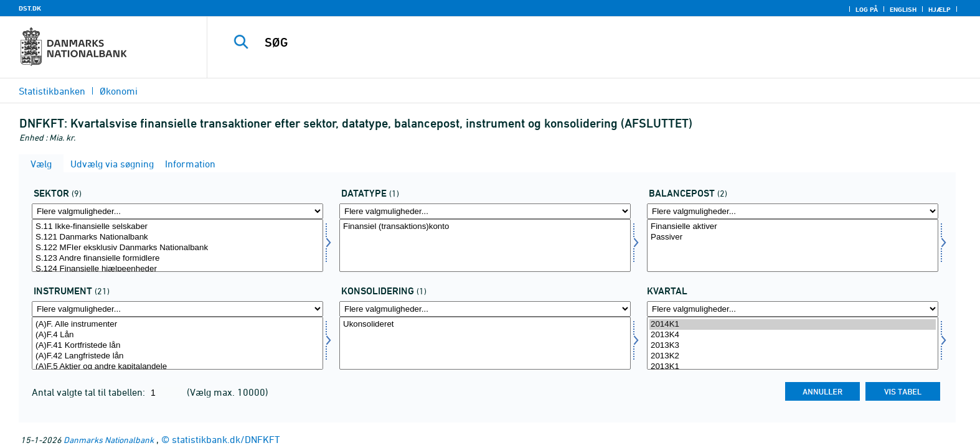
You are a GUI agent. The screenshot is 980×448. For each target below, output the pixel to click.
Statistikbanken (52, 91)
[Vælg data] (485, 245)
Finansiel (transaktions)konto (485, 227)
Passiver (793, 237)
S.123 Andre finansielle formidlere (177, 259)
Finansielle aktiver (793, 227)
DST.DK (30, 8)
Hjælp (940, 9)
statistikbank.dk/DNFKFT (226, 439)
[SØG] (565, 42)
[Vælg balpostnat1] (793, 245)
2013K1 (793, 367)
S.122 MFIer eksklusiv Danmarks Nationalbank (177, 248)
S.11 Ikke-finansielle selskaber (177, 227)
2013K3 (793, 346)
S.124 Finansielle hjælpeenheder (177, 269)
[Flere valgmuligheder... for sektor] (177, 211)
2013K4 (793, 335)
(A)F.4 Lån (177, 335)
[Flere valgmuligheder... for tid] (793, 309)
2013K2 (793, 356)
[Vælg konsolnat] (485, 343)
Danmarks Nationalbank (109, 440)
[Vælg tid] (793, 343)
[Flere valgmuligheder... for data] (485, 211)
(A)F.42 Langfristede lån (177, 356)
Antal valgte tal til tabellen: (90, 392)
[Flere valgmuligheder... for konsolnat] (485, 309)
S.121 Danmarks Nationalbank (177, 237)
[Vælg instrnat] (177, 343)
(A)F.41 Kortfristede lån (177, 346)
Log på (867, 9)
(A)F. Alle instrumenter (177, 324)
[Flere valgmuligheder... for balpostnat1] (793, 211)
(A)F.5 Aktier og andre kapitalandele (177, 367)
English (903, 9)
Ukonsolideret (485, 324)
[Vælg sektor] (177, 245)
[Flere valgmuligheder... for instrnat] (177, 309)
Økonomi (119, 91)
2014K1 (793, 324)
